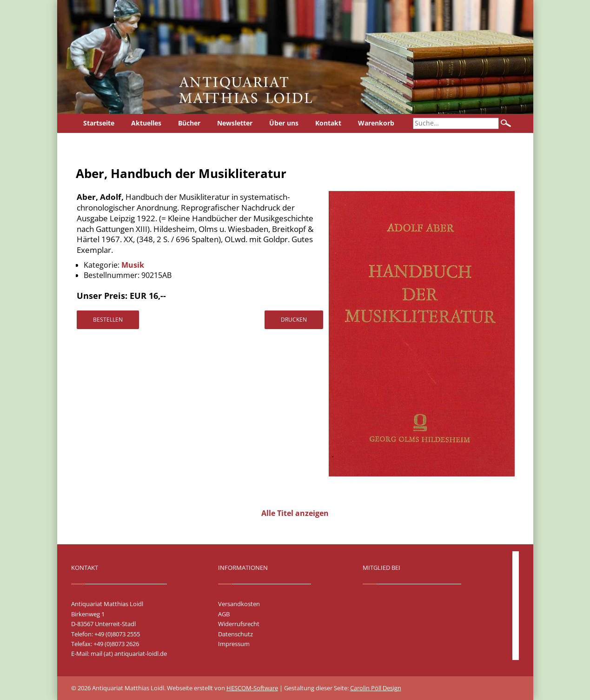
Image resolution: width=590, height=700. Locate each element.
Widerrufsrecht (239, 624)
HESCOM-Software (252, 688)
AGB (224, 614)
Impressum (234, 644)
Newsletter (235, 123)
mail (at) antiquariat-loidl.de (129, 654)
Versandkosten (239, 604)
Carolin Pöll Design (376, 688)
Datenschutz (235, 634)
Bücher (189, 123)
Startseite (99, 123)
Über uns (284, 123)
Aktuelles (146, 123)
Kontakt (328, 123)
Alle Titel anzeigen (295, 513)
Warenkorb (376, 123)
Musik (133, 265)
